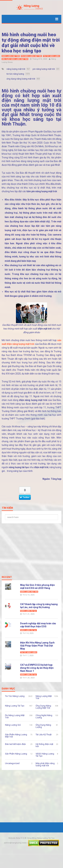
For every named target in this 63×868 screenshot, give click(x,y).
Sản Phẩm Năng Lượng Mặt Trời (16, 736)
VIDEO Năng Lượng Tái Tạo (45, 755)
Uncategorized (12, 763)
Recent (7, 577)
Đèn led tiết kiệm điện (15, 744)
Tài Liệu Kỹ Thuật (44, 735)
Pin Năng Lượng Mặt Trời (31, 56)
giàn (48, 230)
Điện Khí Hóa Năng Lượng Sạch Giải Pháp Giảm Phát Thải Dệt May (37, 646)
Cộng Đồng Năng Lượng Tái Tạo (41, 838)
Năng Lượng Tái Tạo (28, 611)
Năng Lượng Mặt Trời (11, 56)
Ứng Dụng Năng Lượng (43, 726)
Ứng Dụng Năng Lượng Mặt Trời (15, 59)
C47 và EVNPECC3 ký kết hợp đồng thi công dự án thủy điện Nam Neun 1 (37, 668)
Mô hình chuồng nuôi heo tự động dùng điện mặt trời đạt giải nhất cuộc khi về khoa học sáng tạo (31, 43)
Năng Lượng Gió (13, 725)
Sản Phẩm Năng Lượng (16, 754)
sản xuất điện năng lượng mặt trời (32, 98)
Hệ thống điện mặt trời (44, 745)
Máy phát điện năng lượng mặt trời (45, 764)
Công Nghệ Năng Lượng (44, 716)
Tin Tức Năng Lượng (51, 56)
